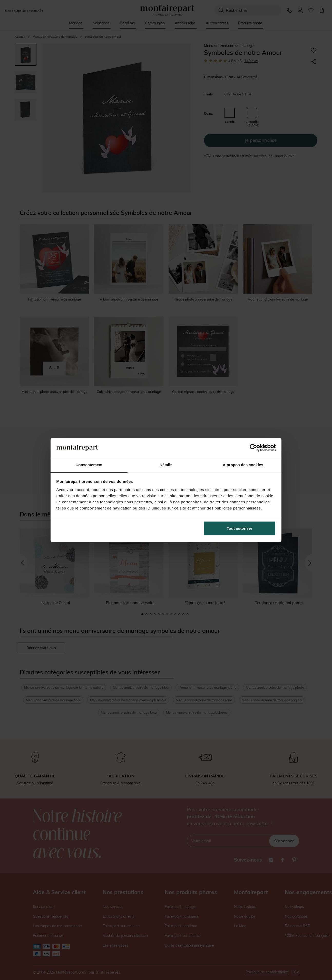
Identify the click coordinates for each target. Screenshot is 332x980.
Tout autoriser (240, 528)
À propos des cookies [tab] (243, 465)
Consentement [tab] (89, 465)
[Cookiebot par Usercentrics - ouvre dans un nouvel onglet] (253, 448)
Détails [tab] (166, 465)
